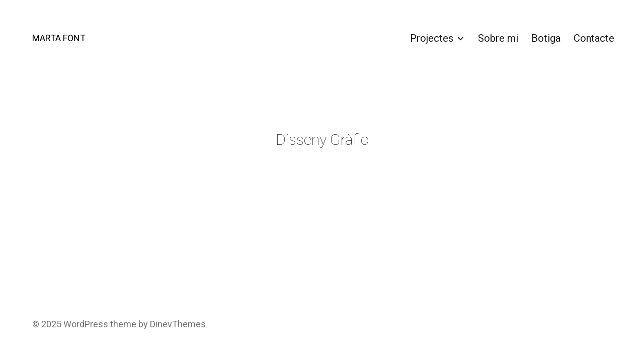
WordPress (86, 324)
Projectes (432, 38)
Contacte (594, 38)
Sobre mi (498, 38)
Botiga (546, 38)
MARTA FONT (59, 38)
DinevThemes (177, 324)
